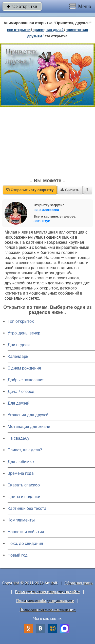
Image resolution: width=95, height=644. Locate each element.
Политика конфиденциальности (45, 601)
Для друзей (18, 403)
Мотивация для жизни (29, 427)
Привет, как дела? (25, 450)
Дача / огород (21, 392)
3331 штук (42, 221)
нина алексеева (46, 210)
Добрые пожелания (26, 380)
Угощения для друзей (28, 415)
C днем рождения (24, 368)
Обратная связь (79, 583)
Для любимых (21, 462)
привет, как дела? (48, 30)
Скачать (70, 190)
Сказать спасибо (24, 485)
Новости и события (26, 532)
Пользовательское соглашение (48, 610)
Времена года (21, 473)
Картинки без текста (27, 508)
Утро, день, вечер (24, 333)
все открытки (22, 6)
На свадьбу (18, 438)
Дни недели (19, 345)
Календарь (18, 356)
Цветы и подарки (24, 497)
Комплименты (21, 520)
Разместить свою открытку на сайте (48, 592)
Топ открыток (21, 321)
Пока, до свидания (25, 543)
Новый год (18, 555)
